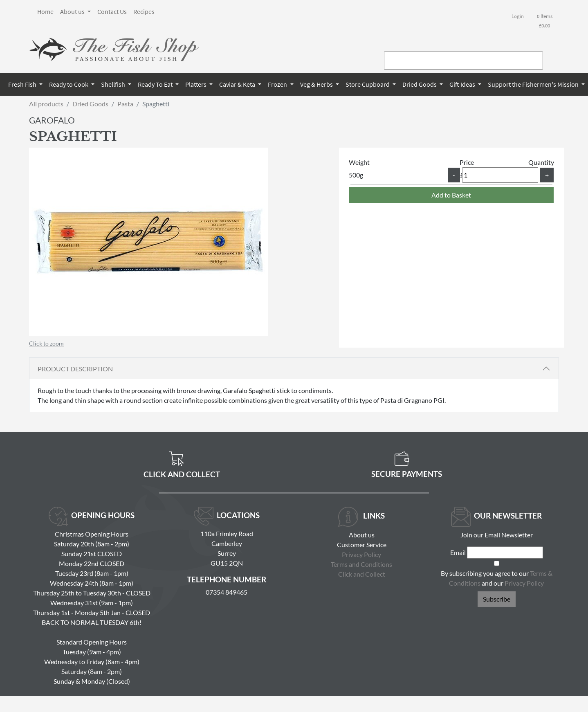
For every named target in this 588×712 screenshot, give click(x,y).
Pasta (125, 104)
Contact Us (112, 11)
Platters (196, 84)
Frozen (278, 84)
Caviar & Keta (238, 84)
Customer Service (362, 545)
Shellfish (114, 84)
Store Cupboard (368, 84)
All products (46, 104)
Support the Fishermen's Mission (534, 84)
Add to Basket (451, 195)
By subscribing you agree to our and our (497, 578)
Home (45, 11)
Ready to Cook (69, 84)
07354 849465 (227, 592)
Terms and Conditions (361, 564)
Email (458, 552)
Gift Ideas (463, 84)
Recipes (144, 11)
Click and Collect (362, 574)
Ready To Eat (156, 84)
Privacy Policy (361, 554)
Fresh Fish (23, 84)
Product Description (75, 369)
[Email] (505, 553)
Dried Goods (420, 84)
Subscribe (497, 599)
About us (73, 11)
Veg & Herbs (317, 84)
